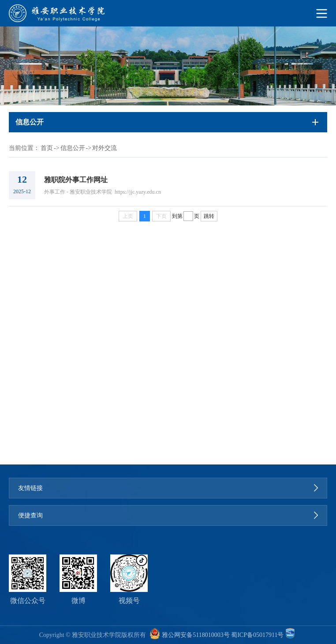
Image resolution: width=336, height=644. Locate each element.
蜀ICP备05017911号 (257, 635)
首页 (47, 148)
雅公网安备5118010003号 (196, 635)
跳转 (209, 216)
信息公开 (73, 148)
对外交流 (105, 148)
